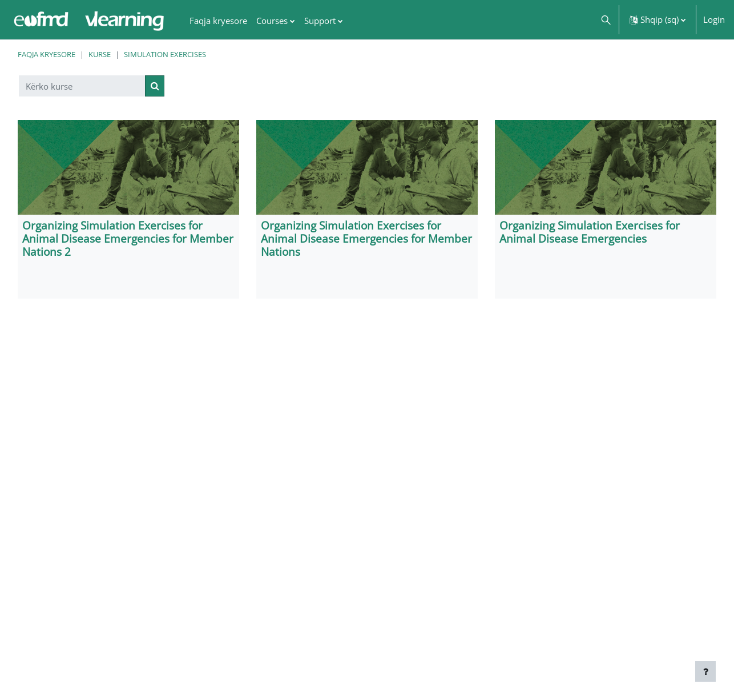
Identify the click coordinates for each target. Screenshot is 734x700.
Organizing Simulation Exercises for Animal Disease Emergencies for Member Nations (366, 239)
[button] (605, 20)
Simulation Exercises (165, 54)
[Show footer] (705, 671)
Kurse (100, 54)
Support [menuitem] (320, 21)
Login (714, 19)
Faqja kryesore (47, 54)
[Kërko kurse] (82, 86)
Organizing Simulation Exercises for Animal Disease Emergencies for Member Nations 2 (128, 239)
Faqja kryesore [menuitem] (218, 21)
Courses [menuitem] (272, 21)
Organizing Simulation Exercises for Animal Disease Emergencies (590, 232)
